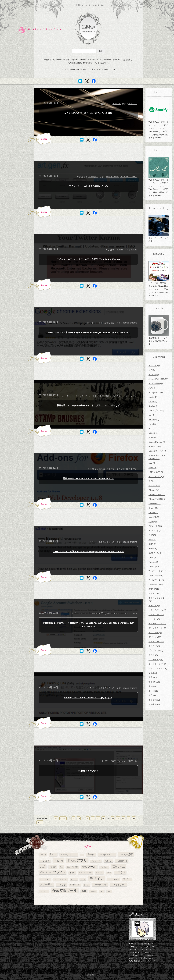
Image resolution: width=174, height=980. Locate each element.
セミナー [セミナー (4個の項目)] (74, 879)
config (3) (153, 397)
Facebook (94, 5)
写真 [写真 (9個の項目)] (84, 891)
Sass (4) (152, 540)
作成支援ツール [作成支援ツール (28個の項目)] (65, 890)
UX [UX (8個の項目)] (61, 867)
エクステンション (107, 323)
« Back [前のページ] (63, 818)
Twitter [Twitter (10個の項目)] (53, 867)
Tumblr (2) (153, 562)
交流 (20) (153, 673)
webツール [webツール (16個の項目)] (89, 866)
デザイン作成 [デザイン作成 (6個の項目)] (114, 879)
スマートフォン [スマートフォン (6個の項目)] (61, 879)
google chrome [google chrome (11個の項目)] (107, 854)
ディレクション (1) (157, 628)
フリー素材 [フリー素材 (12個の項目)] (46, 884)
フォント (126, 396)
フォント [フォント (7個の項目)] (127, 879)
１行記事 (117, 104)
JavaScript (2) (155, 504)
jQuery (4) (153, 508)
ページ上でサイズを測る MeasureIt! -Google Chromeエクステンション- (88, 552)
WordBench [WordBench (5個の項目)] (104, 867)
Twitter (120, 250)
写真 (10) (153, 677)
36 (113, 818)
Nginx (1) (153, 522)
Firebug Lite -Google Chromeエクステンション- (88, 698)
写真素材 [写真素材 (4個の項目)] (93, 891)
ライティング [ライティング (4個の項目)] (44, 891)
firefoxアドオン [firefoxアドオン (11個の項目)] (69, 854)
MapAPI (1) (154, 517)
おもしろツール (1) (157, 610)
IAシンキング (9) (156, 477)
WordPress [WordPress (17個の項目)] (119, 866)
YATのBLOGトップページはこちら (142, 961)
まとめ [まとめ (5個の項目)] (72, 873)
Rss (102, 5)
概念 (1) (152, 695)
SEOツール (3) (155, 553)
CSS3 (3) (153, 402)
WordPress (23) (156, 584)
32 (93, 818)
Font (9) (152, 424)
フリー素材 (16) (156, 660)
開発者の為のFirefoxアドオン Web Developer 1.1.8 (88, 479)
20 (79, 818)
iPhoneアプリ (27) (157, 495)
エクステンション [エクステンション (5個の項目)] (85, 873)
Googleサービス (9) (157, 451)
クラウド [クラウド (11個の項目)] (120, 872)
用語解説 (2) (154, 700)
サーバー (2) (154, 619)
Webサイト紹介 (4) (157, 571)
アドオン (111, 469)
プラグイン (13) (156, 651)
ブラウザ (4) (154, 646)
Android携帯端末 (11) (158, 379)
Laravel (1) (153, 513)
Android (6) (154, 375)
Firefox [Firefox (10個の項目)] (53, 854)
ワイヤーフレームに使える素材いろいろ (88, 186)
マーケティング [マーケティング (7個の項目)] (100, 885)
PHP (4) (152, 535)
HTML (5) (153, 468)
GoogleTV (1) (155, 446)
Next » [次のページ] (40, 822)
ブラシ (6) (153, 655)
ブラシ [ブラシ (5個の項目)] (86, 885)
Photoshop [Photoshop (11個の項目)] (122, 861)
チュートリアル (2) (157, 624)
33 (98, 818)
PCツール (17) (155, 526)
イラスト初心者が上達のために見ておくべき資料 (88, 113)
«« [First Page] (56, 818)
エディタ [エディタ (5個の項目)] (99, 873)
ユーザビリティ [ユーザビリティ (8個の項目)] (119, 885)
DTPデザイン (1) (156, 410)
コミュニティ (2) (156, 615)
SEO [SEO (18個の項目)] (43, 866)
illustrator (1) (154, 486)
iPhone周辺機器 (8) (157, 499)
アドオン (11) (155, 593)
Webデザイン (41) (157, 580)
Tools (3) (152, 557)
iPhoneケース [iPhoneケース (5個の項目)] (96, 861)
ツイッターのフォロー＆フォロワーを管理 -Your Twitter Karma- (88, 259)
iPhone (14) (154, 490)
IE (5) (151, 481)
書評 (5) (152, 687)
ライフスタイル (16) (158, 669)
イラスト (133, 104)
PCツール (115, 761)
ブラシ (88, 396)
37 (118, 818)
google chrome (130, 323)
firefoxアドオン (130, 469)
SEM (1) (152, 544)
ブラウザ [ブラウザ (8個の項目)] (62, 885)
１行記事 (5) (154, 366)
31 (88, 818)
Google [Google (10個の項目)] (91, 854)
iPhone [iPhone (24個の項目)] (58, 860)
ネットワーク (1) (156, 642)
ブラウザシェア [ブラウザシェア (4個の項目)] (75, 885)
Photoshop (104, 396)
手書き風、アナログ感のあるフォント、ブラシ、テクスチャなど (88, 405)
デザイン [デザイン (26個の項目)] (97, 878)
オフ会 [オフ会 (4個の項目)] (109, 873)
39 (129, 818)
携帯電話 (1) (154, 682)
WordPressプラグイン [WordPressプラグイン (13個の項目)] (53, 872)
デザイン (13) (155, 637)
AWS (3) (152, 388)
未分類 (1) (153, 691)
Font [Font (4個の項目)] (82, 855)
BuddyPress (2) (156, 392)
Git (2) (151, 428)
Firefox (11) (154, 420)
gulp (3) (152, 463)
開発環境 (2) (154, 705)
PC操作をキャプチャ (88, 771)
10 (73, 818)
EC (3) (151, 415)
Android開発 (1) (156, 384)
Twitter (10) (154, 566)
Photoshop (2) (155, 531)
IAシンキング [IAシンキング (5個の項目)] (45, 861)
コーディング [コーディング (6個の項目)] (45, 879)
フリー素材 (93, 177)
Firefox (102, 469)
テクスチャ (79, 396)
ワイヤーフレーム (128, 177)
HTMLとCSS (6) (156, 472)
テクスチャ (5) (155, 633)
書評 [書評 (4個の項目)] (102, 891)
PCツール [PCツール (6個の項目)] (108, 861)
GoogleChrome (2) (157, 442)
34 (103, 818)
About (81, 5)
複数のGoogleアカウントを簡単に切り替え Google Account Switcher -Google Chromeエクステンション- (88, 625)
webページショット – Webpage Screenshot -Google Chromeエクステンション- (88, 332)
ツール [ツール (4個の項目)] (83, 879)
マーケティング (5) (157, 664)
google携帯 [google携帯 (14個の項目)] (126, 854)
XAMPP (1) (154, 589)
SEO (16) (153, 549)
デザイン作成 (113, 177)
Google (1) (153, 433)
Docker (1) (153, 406)
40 (134, 818)
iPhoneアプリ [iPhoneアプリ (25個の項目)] (77, 860)
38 (123, 818)
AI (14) (152, 370)
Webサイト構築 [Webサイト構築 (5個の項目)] (72, 867)
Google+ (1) (154, 437)
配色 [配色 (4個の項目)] (109, 891)
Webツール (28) (156, 575)
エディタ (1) (154, 606)
